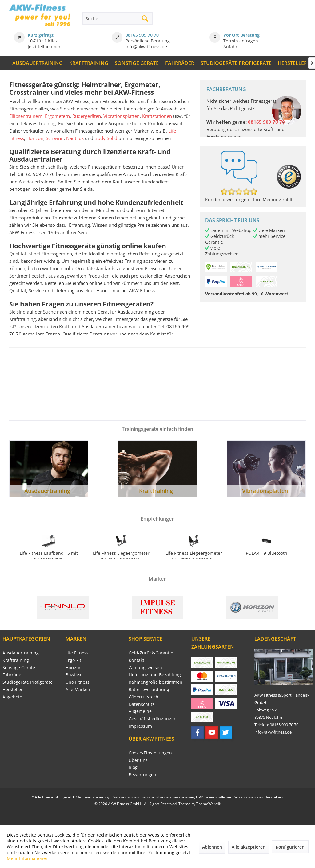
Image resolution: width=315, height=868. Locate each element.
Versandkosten (126, 797)
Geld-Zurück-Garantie (151, 653)
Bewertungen (142, 775)
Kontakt (136, 660)
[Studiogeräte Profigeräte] (236, 63)
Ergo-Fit (73, 660)
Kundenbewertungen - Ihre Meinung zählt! (249, 200)
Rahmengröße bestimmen (156, 682)
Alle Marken (78, 689)
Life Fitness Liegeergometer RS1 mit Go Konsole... (121, 556)
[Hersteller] (293, 63)
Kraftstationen (157, 116)
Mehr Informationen (28, 858)
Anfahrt (231, 47)
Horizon (35, 138)
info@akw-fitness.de (146, 47)
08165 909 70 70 (142, 35)
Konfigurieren (290, 847)
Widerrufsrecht (144, 697)
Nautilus (75, 138)
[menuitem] (38, 63)
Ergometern (57, 116)
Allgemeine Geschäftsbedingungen (153, 715)
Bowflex (73, 675)
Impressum (140, 726)
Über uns (138, 760)
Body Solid (106, 138)
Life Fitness (77, 653)
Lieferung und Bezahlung (155, 675)
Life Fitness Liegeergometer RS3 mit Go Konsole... (194, 556)
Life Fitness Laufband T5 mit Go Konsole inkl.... (49, 556)
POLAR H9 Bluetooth (267, 553)
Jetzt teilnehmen (45, 47)
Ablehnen (212, 847)
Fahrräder (13, 675)
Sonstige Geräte (19, 668)
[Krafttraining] (89, 63)
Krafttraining (16, 660)
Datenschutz (142, 704)
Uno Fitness (78, 682)
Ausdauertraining (21, 653)
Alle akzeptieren (249, 847)
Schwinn (55, 138)
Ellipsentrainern (26, 116)
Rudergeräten (87, 116)
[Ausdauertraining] (38, 63)
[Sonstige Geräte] (137, 63)
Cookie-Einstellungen (150, 753)
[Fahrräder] (179, 63)
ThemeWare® (208, 804)
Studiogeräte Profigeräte (28, 682)
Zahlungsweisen (145, 668)
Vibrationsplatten (122, 116)
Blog (133, 767)
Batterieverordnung (149, 689)
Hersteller (13, 689)
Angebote (12, 697)
